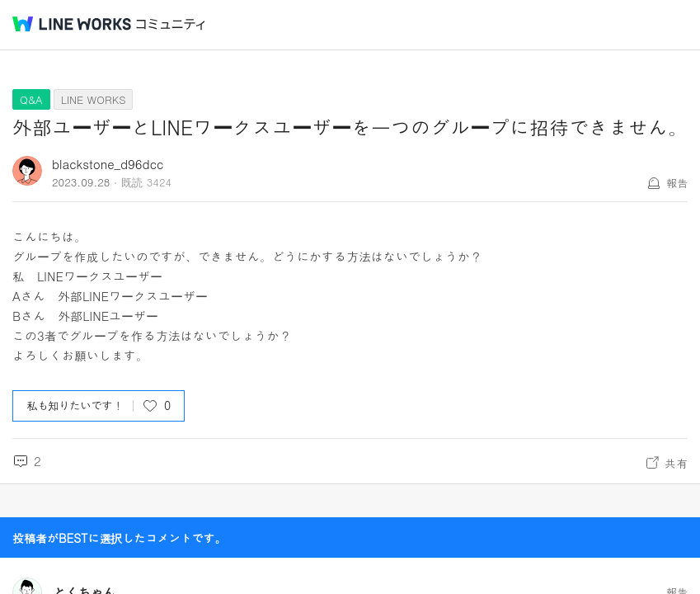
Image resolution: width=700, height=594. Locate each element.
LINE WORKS (94, 99)
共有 (676, 463)
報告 (677, 183)
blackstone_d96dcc (108, 164)
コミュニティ (171, 24)
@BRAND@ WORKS (72, 24)
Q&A (31, 99)
